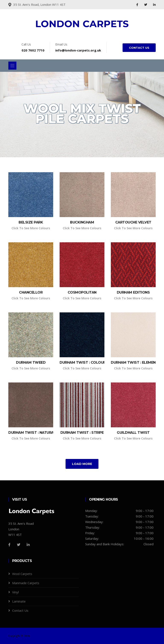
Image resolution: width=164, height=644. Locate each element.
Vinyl (15, 592)
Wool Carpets (22, 574)
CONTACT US (139, 48)
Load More (82, 464)
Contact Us (20, 610)
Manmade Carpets (26, 583)
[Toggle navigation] (12, 66)
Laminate (19, 601)
